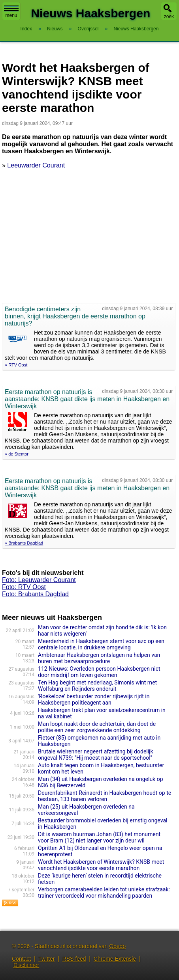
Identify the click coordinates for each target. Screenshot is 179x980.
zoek (169, 17)
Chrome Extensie (115, 959)
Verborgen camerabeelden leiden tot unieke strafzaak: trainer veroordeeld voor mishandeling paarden (104, 893)
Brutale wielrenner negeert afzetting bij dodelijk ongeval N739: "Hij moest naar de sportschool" (96, 755)
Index (26, 29)
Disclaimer (26, 965)
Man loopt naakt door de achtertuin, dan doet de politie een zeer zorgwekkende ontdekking (97, 727)
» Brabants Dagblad (24, 543)
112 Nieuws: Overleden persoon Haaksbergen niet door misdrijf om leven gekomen (99, 672)
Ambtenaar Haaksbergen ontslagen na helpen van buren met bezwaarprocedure (99, 658)
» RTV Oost (16, 365)
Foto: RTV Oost (24, 587)
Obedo (117, 946)
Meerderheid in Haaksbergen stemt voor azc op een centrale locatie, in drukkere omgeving (101, 644)
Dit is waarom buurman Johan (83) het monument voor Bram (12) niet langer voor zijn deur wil (99, 837)
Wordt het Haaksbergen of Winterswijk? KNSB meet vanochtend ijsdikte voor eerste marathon (101, 865)
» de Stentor (17, 454)
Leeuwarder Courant (36, 165)
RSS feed (74, 959)
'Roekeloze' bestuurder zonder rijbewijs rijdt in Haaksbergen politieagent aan (94, 699)
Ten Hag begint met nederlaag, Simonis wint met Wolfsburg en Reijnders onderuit (97, 686)
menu (11, 12)
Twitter (46, 959)
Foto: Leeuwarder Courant (39, 580)
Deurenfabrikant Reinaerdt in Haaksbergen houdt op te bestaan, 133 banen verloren (105, 796)
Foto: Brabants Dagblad (35, 594)
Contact (21, 959)
